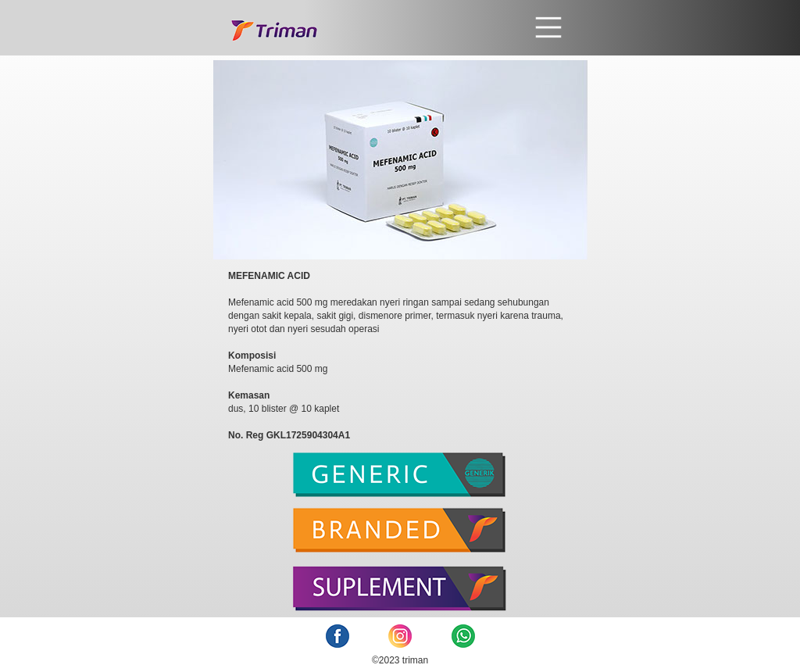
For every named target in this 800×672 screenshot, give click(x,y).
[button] (441, 27)
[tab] (400, 480)
